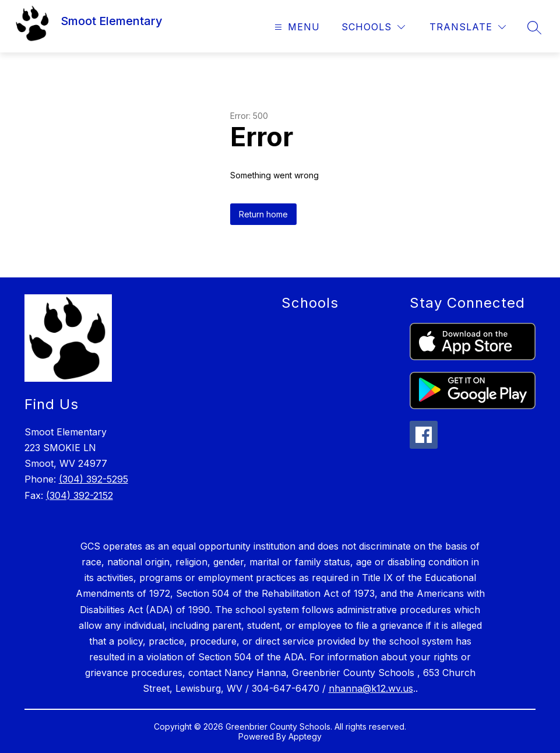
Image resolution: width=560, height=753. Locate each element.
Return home (263, 214)
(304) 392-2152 (80, 495)
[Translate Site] (468, 27)
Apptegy (305, 736)
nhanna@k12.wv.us (371, 688)
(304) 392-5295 (94, 479)
